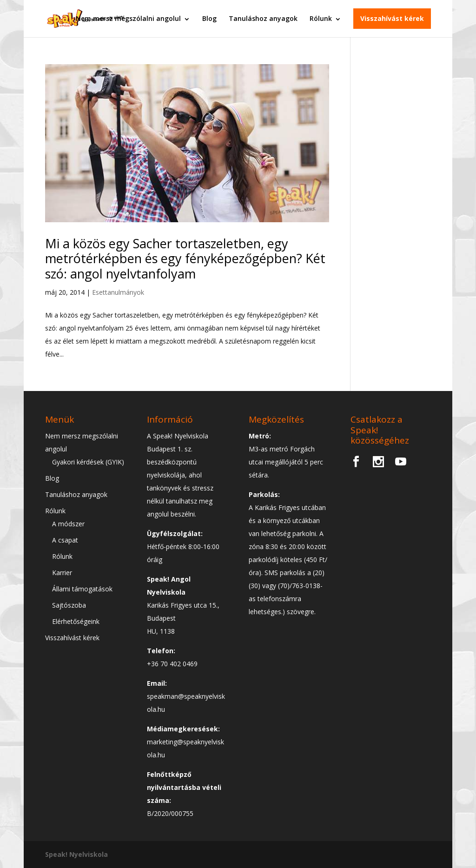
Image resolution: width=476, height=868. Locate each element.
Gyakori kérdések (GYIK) (88, 462)
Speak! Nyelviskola (76, 854)
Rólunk (321, 18)
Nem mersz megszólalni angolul (128, 18)
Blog (209, 18)
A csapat (65, 540)
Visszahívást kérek (392, 18)
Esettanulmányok (118, 292)
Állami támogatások (82, 589)
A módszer (68, 524)
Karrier (62, 573)
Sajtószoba (69, 605)
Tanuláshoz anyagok (263, 18)
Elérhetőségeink (76, 621)
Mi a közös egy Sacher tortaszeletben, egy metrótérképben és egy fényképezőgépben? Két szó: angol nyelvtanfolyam (185, 258)
